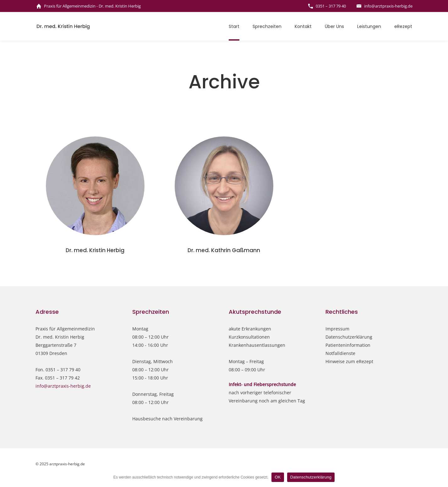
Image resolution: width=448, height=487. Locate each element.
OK (278, 477)
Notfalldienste (340, 353)
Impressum (337, 329)
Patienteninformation (348, 345)
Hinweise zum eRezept (349, 361)
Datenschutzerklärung (349, 337)
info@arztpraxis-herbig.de (63, 386)
